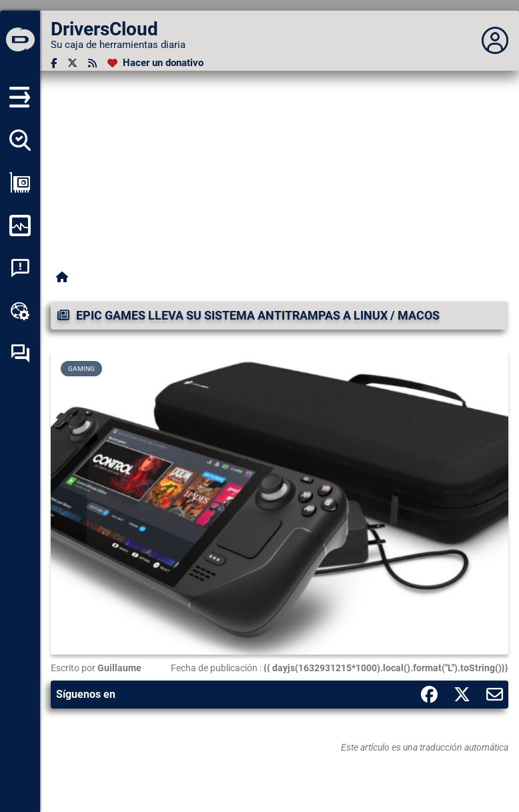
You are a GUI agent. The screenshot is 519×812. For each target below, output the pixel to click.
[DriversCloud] (20, 41)
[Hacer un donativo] (155, 63)
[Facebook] (54, 63)
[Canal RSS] (92, 63)
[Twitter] (72, 63)
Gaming (81, 369)
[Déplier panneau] (495, 41)
